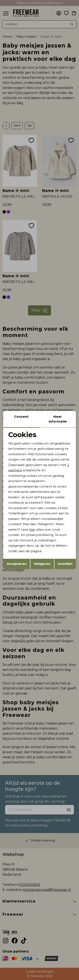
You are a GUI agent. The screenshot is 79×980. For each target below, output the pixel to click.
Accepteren (17, 564)
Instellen (65, 564)
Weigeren (42, 564)
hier (32, 529)
